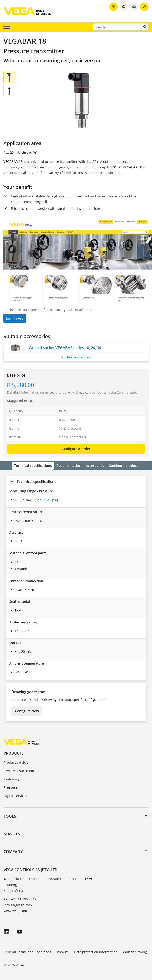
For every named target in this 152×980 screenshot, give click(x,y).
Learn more (15, 318)
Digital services (15, 796)
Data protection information (96, 952)
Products (14, 753)
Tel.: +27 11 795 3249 (20, 899)
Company (13, 852)
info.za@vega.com (18, 905)
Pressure (11, 787)
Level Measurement (19, 771)
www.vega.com (15, 911)
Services (12, 834)
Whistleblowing (135, 952)
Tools (10, 816)
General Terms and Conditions (27, 952)
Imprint (63, 952)
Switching (11, 779)
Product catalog (16, 762)
